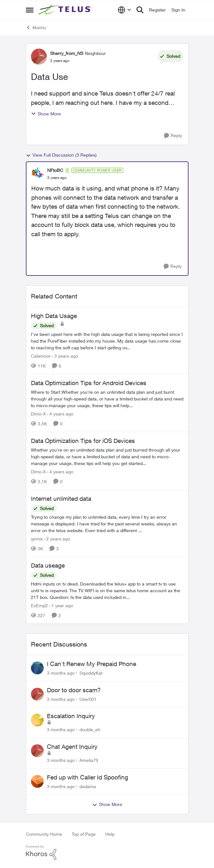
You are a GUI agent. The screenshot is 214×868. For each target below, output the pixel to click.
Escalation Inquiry (71, 716)
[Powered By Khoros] (107, 853)
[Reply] (173, 136)
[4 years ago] (60, 414)
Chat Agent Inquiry (72, 747)
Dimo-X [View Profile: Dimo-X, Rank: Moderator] (38, 414)
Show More (46, 114)
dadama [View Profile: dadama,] (88, 786)
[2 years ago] (57, 538)
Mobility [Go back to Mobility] (36, 27)
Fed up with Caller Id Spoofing (88, 777)
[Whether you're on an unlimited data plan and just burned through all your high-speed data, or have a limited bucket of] (107, 457)
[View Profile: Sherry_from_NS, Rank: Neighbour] (39, 57)
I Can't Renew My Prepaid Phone (92, 664)
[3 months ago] (61, 673)
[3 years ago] (65, 356)
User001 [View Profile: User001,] (88, 699)
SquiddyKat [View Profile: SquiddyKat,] (91, 673)
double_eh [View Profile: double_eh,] (90, 729)
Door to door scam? (74, 690)
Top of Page (84, 834)
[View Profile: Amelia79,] (37, 751)
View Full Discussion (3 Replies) (61, 155)
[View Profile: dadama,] (37, 781)
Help (110, 834)
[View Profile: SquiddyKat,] (37, 668)
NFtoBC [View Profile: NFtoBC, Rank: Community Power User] (55, 170)
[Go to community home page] (66, 10)
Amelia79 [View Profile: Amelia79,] (89, 760)
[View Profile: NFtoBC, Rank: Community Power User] (38, 174)
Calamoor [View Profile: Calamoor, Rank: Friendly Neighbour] (41, 356)
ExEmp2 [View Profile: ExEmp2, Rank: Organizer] (39, 605)
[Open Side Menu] (30, 10)
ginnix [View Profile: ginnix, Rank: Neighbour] (37, 538)
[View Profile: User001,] (37, 694)
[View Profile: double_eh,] (37, 720)
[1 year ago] (61, 605)
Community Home (44, 834)
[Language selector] (125, 10)
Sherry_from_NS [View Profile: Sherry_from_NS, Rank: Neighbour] (67, 53)
